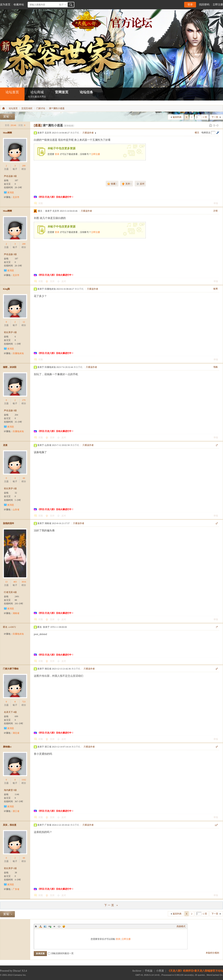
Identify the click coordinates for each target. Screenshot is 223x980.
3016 (24, 582)
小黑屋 (160, 971)
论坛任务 (86, 92)
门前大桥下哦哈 (11, 669)
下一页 (215, 117)
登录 (190, 5)
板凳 (216, 289)
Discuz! (17, 971)
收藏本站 (19, 5)
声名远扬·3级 (10, 176)
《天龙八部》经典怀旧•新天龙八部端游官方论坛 (195, 971)
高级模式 (181, 926)
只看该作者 (88, 133)
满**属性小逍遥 (57, 108)
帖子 (62, 5)
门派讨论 (41, 108)
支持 (52, 281)
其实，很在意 (10, 825)
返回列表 (177, 117)
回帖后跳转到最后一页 (61, 953)
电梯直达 (206, 133)
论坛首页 (12, 92)
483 (15, 582)
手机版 (149, 971)
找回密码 (204, 5)
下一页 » (111, 905)
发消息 (11, 192)
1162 (24, 780)
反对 (64, 281)
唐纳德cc (7, 747)
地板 (216, 367)
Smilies (64, 926)
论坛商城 (37, 94)
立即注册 (218, 5)
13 (6, 582)
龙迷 (5, 445)
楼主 (197, 133)
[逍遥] (38, 125)
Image (45, 926)
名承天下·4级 (10, 712)
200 (24, 166)
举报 (216, 203)
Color (41, 926)
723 (24, 702)
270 (24, 400)
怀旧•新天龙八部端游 (4, 108)
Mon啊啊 (7, 133)
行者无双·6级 (10, 592)
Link (50, 926)
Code (59, 926)
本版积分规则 (212, 953)
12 (24, 322)
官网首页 (62, 92)
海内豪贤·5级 (10, 790)
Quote (54, 926)
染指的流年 (9, 523)
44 (24, 478)
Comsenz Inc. (20, 975)
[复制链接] (69, 126)
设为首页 (5, 5)
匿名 (9, 627)
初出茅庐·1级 (10, 332)
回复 (41, 203)
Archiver (137, 971)
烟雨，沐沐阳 (10, 367)
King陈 (6, 289)
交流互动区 (27, 108)
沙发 (216, 211)
